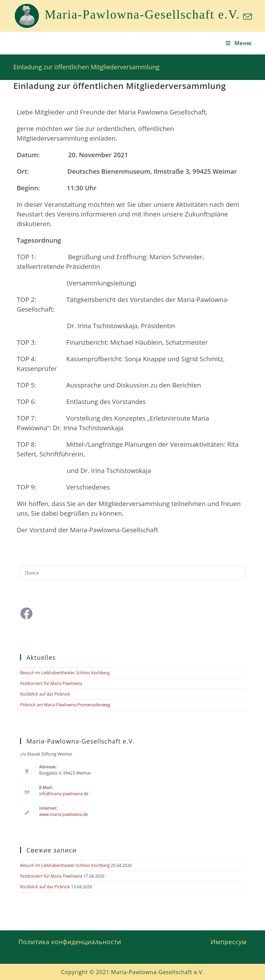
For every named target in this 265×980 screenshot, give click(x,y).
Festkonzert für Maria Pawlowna (51, 683)
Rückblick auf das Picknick (45, 694)
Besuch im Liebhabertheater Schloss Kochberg (65, 673)
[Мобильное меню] (239, 43)
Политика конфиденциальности (70, 942)
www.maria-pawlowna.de (63, 814)
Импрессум (229, 942)
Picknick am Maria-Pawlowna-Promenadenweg (65, 705)
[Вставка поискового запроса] (132, 573)
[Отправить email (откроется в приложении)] (247, 17)
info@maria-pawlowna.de (64, 794)
